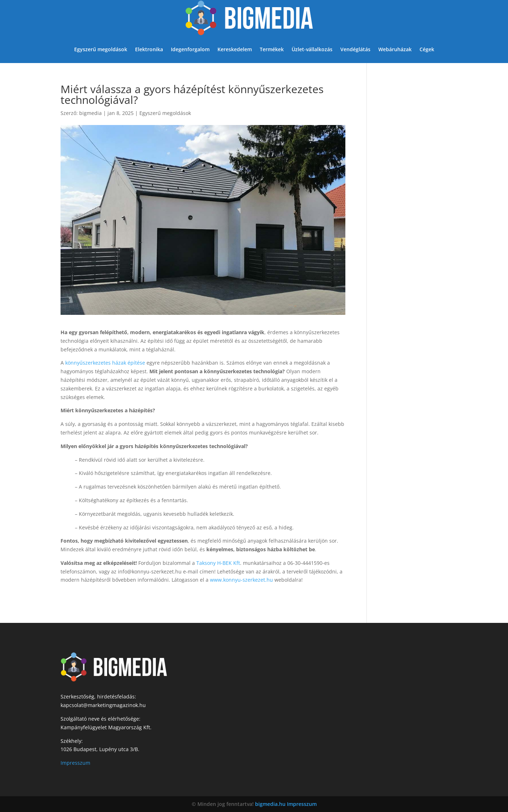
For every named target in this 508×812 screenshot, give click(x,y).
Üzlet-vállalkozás (312, 49)
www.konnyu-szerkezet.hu (241, 580)
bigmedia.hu (270, 804)
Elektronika (149, 49)
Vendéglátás (355, 49)
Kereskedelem (235, 49)
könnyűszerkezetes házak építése (105, 363)
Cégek (427, 49)
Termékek (272, 49)
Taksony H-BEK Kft (218, 563)
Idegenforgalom (190, 49)
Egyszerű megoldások (101, 49)
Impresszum (75, 763)
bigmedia (90, 113)
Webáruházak (395, 49)
